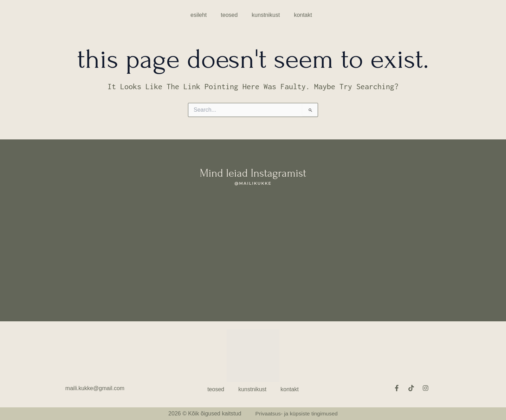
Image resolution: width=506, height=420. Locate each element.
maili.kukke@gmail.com (95, 388)
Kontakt (303, 15)
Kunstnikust (266, 15)
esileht (199, 15)
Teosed (229, 15)
